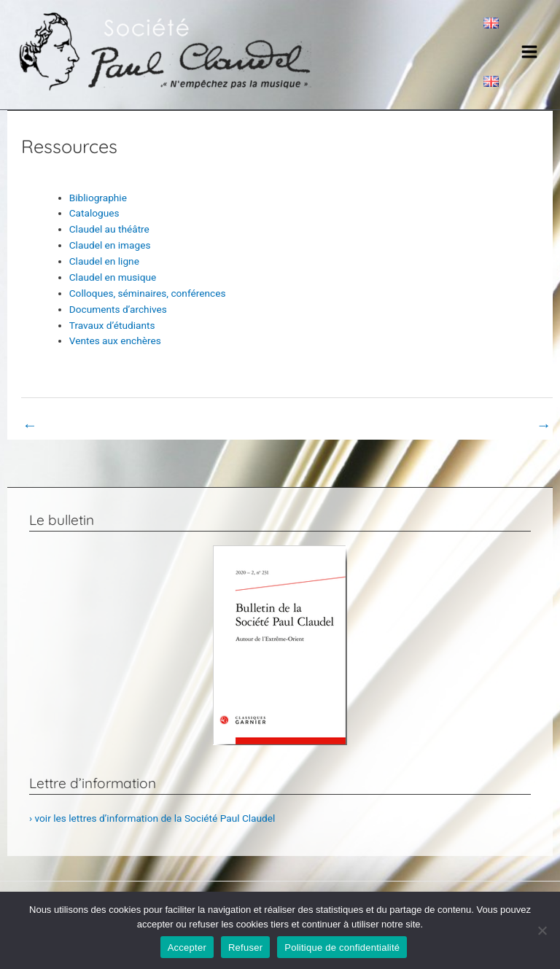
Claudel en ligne (104, 261)
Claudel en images (110, 245)
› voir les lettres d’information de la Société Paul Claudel (152, 818)
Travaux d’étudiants (112, 325)
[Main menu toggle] (530, 51)
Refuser (245, 947)
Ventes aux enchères (115, 340)
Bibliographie (98, 198)
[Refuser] (542, 930)
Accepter (187, 947)
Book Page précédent (78, 425)
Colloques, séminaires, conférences (148, 293)
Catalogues (94, 213)
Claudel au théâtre (109, 229)
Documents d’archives (118, 309)
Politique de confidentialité (342, 947)
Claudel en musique (113, 277)
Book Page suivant (501, 425)
